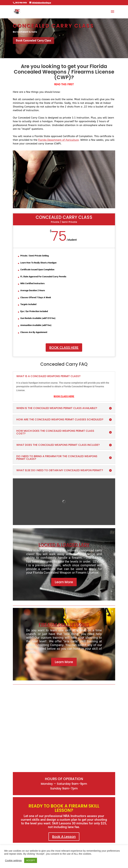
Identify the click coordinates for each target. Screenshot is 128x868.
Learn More (64, 582)
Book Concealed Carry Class (33, 40)
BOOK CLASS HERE (64, 396)
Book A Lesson (64, 837)
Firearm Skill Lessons (64, 625)
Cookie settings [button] (13, 860)
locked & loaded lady (64, 545)
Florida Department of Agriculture (58, 140)
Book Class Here (64, 348)
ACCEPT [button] (31, 860)
